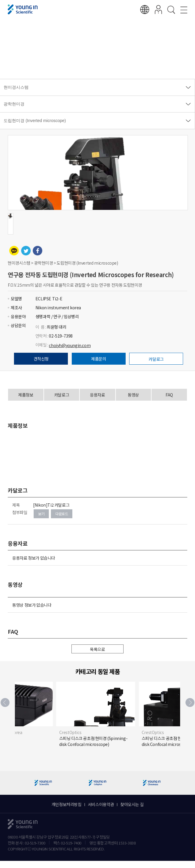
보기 (41, 514)
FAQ (169, 395)
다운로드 (62, 514)
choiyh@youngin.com (70, 345)
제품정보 (26, 395)
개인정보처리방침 (67, 804)
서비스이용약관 (101, 804)
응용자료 (97, 395)
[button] (190, 702)
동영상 (133, 395)
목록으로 (97, 649)
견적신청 (41, 359)
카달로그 (156, 359)
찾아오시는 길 (132, 804)
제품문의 (99, 359)
